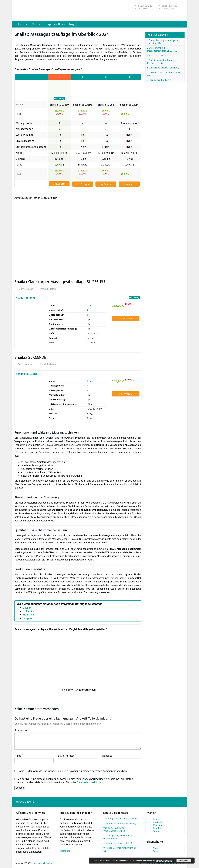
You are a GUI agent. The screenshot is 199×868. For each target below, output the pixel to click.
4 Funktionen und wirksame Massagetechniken (160, 62)
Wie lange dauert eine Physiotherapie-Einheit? (115, 829)
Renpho (27, 618)
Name (19, 756)
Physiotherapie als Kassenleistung (120, 823)
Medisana (28, 615)
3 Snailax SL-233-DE (157, 55)
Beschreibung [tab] (25, 289)
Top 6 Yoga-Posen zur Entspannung (121, 819)
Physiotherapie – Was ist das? (118, 843)
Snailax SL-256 (106, 105)
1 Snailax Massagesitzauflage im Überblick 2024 (163, 42)
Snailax (90, 306)
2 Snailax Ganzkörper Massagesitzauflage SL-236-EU (162, 49)
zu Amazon (59, 184)
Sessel (156, 851)
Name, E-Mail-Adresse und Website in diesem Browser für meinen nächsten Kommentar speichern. (71, 771)
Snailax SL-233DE (83, 105)
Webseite (107, 756)
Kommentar (22, 730)
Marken (37, 24)
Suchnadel (65, 851)
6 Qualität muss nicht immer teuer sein (164, 74)
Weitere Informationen (164, 861)
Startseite (22, 24)
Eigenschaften (56, 24)
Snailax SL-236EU (59, 105)
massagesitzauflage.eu (45, 863)
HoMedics (28, 611)
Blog (72, 24)
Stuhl (156, 848)
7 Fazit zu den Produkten (159, 80)
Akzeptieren (184, 861)
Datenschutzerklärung (90, 782)
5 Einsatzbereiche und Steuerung (163, 68)
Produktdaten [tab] (48, 289)
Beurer (27, 608)
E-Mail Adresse (67, 756)
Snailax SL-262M (129, 105)
